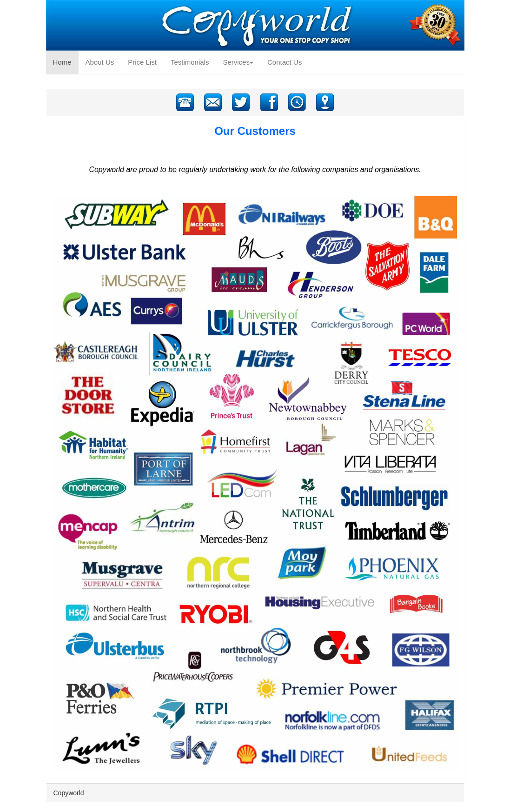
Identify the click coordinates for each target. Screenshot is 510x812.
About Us (100, 62)
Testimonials (190, 62)
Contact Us (285, 62)
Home (66, 62)
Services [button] (238, 62)
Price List (142, 62)
